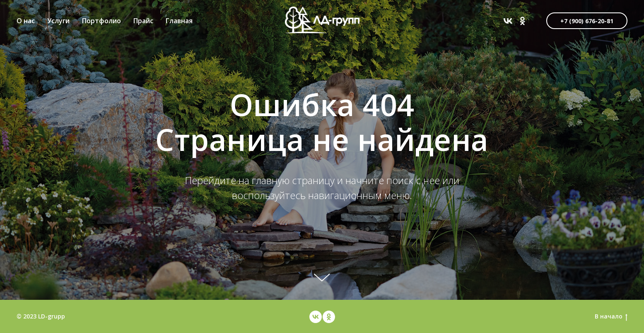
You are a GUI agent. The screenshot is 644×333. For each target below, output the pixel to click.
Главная (179, 21)
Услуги (58, 21)
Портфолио (101, 21)
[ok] (522, 21)
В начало (611, 317)
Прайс (143, 21)
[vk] (508, 21)
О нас (26, 21)
